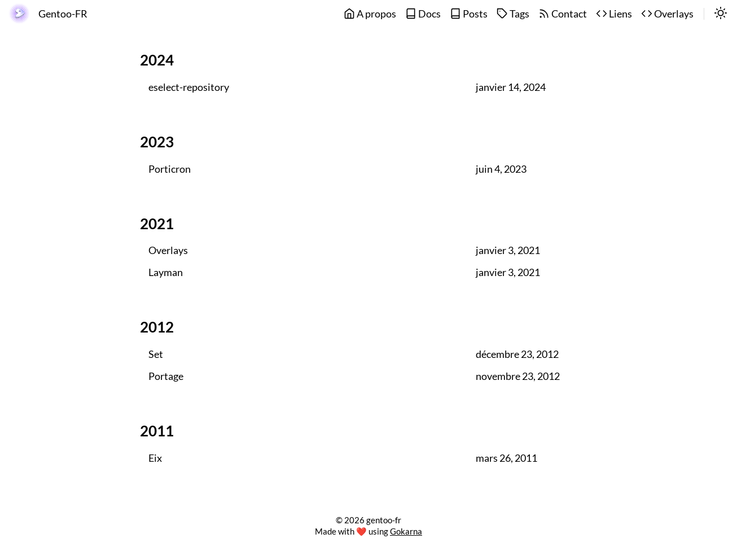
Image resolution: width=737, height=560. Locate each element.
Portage (166, 376)
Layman (166, 272)
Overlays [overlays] (667, 14)
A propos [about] (370, 14)
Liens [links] (614, 14)
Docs (423, 14)
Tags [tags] (513, 14)
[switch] (721, 14)
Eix (155, 458)
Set (156, 354)
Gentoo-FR (63, 14)
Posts (469, 14)
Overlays (168, 250)
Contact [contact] (563, 14)
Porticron (170, 169)
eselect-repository (189, 87)
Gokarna (406, 531)
